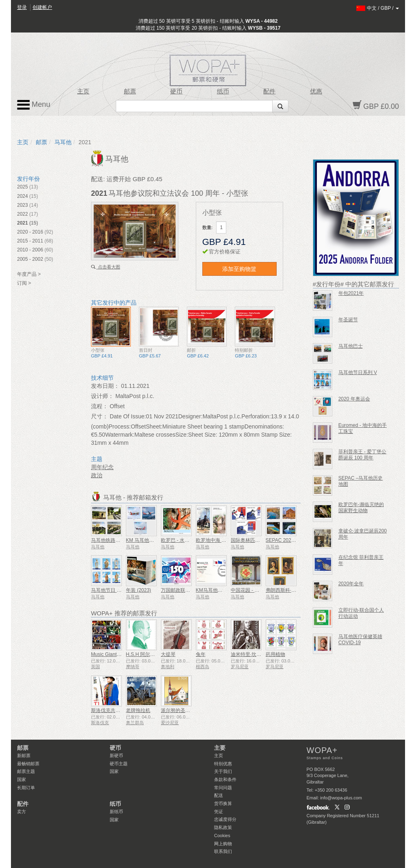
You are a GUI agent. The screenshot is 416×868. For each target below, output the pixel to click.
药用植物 (275, 654)
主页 (83, 91)
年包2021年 (351, 293)
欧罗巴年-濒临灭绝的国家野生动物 (361, 508)
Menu (34, 105)
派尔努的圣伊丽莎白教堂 (188, 710)
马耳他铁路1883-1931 (115, 540)
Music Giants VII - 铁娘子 (118, 654)
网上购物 (223, 844)
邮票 (130, 91)
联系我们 (223, 851)
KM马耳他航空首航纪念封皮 (226, 590)
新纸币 (116, 812)
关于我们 (223, 771)
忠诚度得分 (225, 819)
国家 (22, 779)
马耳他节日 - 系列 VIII (115, 590)
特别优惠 (223, 764)
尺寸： (100, 416)
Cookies (222, 836)
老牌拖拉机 (138, 710)
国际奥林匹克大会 (250, 540)
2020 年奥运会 (354, 399)
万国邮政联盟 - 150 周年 (187, 590)
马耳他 (63, 142)
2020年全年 (351, 584)
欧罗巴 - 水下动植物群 (185, 540)
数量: (208, 227)
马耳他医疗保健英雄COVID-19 (360, 640)
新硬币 (116, 755)
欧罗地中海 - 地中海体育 (222, 540)
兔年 (201, 654)
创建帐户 (42, 7)
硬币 (176, 91)
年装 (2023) (139, 590)
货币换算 (223, 803)
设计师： (102, 396)
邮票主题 (26, 771)
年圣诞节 (348, 320)
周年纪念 (102, 467)
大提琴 (168, 654)
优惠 (316, 91)
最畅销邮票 (28, 764)
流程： (100, 406)
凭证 (219, 812)
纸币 (223, 91)
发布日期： (105, 386)
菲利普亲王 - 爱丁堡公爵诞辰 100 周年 (363, 455)
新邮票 (24, 755)
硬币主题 (119, 764)
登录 (22, 7)
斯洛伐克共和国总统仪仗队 (120, 710)
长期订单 (26, 788)
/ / (378, 8)
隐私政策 (223, 827)
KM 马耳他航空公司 (147, 540)
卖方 (22, 812)
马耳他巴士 (351, 346)
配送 (219, 795)
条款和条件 (225, 779)
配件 (269, 91)
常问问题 (223, 788)
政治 (97, 475)
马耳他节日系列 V (358, 372)
